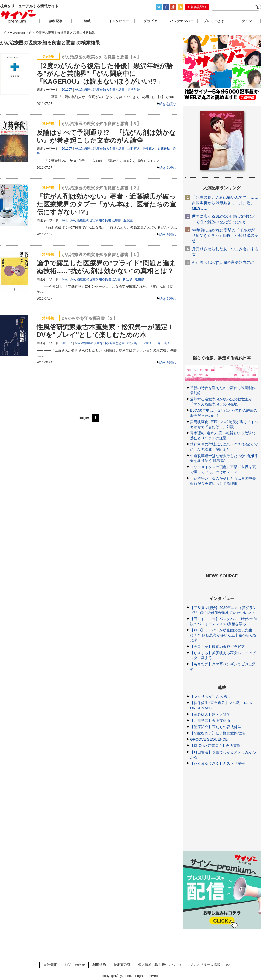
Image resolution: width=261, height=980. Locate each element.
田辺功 (128, 279)
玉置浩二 (149, 343)
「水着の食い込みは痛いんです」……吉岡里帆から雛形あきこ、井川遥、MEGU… (225, 203)
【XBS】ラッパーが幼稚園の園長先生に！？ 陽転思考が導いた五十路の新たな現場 (223, 635)
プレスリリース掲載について (212, 965)
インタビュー (119, 21)
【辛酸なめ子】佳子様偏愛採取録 (217, 733)
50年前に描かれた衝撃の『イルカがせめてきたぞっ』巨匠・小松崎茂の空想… (225, 235)
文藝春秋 (164, 149)
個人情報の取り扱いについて (160, 965)
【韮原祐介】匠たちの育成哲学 (216, 727)
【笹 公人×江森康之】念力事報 (215, 746)
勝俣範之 (149, 149)
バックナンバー (182, 21)
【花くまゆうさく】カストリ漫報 (217, 763)
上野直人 (134, 149)
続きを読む (168, 104)
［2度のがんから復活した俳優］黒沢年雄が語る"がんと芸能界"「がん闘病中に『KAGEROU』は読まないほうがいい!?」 (105, 74)
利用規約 (99, 965)
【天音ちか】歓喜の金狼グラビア (217, 647)
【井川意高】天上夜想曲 (210, 721)
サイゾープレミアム (19, 17)
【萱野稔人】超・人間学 (210, 714)
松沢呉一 (134, 343)
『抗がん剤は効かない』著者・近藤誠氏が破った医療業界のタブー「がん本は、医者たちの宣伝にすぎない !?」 (106, 204)
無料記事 (56, 21)
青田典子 (164, 343)
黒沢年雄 (134, 90)
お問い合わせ (75, 965)
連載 (87, 21)
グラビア (150, 21)
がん (65, 220)
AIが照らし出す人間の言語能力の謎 (223, 262)
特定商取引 (122, 965)
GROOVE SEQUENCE (209, 739)
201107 (67, 90)
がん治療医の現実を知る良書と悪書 (100, 90)
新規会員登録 (197, 7)
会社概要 (50, 965)
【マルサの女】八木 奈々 (211, 697)
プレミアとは (213, 21)
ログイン (245, 21)
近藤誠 (128, 220)
